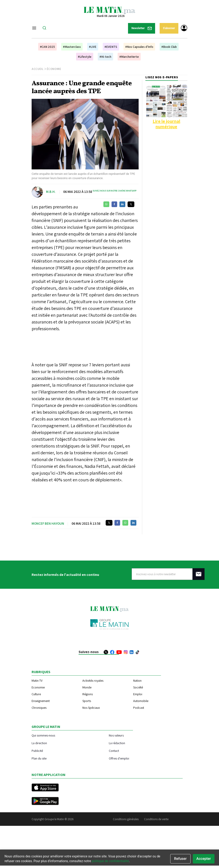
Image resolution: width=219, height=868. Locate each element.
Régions (88, 694)
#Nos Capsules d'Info (139, 47)
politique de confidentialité (110, 861)
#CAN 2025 (47, 47)
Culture (36, 694)
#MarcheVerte (129, 57)
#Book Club (169, 47)
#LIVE (93, 47)
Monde (87, 687)
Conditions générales (126, 819)
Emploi (138, 694)
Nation (137, 681)
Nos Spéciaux (91, 708)
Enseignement (41, 701)
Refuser (180, 859)
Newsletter (142, 28)
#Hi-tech (105, 57)
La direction (39, 743)
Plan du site (39, 758)
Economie (38, 687)
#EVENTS (111, 47)
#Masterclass (72, 47)
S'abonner (169, 28)
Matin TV (37, 681)
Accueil (38, 69)
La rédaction (117, 743)
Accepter (204, 859)
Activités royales (93, 681)
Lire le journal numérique (166, 124)
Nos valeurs (116, 735)
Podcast (139, 708)
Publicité (37, 751)
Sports (87, 701)
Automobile (141, 701)
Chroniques (39, 708)
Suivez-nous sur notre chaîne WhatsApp (114, 191)
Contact (114, 751)
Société (138, 687)
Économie (54, 69)
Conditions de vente (156, 819)
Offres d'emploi (119, 758)
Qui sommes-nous (43, 735)
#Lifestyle (85, 57)
